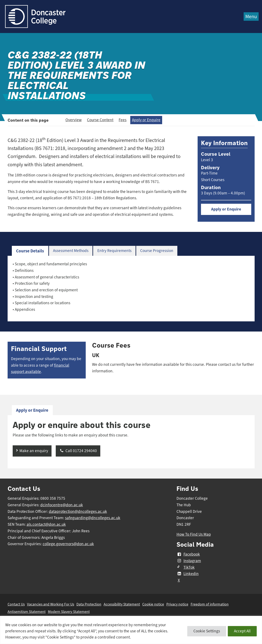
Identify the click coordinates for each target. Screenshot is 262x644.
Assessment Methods (71, 251)
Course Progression (157, 251)
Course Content (100, 120)
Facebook (188, 554)
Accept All (242, 631)
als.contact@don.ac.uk (46, 524)
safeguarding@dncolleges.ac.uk (93, 518)
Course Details (30, 251)
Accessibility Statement (122, 604)
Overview (74, 120)
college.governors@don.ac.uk (68, 544)
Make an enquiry (34, 451)
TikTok (186, 567)
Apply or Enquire (146, 120)
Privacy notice (177, 604)
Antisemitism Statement (27, 612)
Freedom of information (210, 604)
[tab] (30, 251)
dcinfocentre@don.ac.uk (62, 505)
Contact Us (16, 604)
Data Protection (89, 604)
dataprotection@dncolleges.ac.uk (78, 512)
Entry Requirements (114, 251)
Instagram (189, 561)
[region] (131, 630)
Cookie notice (153, 604)
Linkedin (188, 574)
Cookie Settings (207, 631)
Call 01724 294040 (78, 451)
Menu (251, 17)
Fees (123, 120)
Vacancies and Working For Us (51, 604)
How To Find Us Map (194, 534)
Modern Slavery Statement (69, 612)
